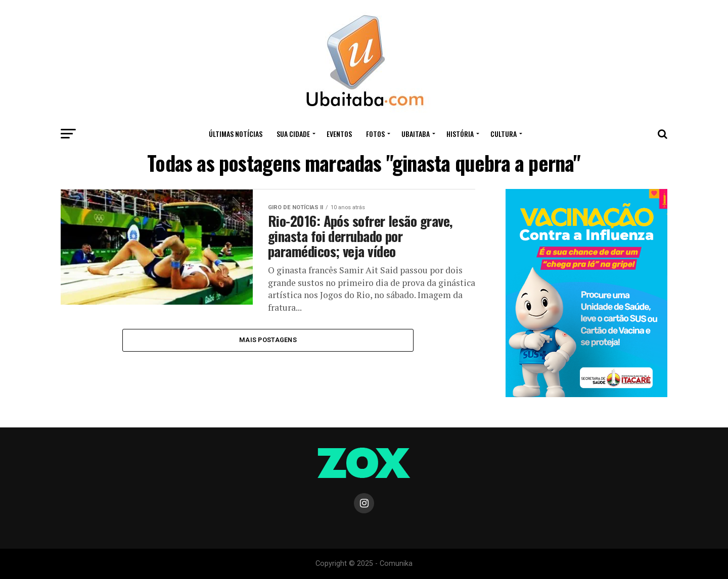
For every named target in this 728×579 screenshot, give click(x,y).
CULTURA (504, 134)
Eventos (339, 134)
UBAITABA (416, 134)
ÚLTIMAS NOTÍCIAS (236, 134)
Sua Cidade (293, 134)
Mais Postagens (268, 340)
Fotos (375, 134)
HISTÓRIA (460, 134)
